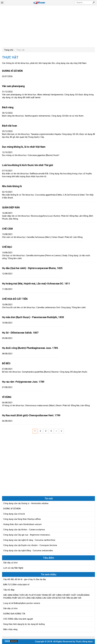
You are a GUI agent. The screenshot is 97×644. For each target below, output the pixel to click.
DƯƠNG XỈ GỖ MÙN (12, 71)
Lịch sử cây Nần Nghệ (13, 568)
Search (94, 2)
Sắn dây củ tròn (10, 563)
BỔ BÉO (6, 363)
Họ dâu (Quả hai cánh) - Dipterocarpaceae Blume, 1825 (32, 268)
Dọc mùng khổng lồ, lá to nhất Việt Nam (24, 147)
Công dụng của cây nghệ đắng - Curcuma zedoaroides (28, 551)
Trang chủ (9, 50)
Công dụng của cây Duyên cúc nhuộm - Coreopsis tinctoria (30, 545)
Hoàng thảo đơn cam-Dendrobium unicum (22, 524)
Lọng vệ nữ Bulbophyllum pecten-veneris (22, 603)
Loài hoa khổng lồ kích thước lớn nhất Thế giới (28, 165)
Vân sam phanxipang (13, 86)
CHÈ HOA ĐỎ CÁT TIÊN (15, 299)
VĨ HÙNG (7, 397)
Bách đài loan (10, 126)
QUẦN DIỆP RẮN (11, 207)
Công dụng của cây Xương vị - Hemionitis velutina (26, 503)
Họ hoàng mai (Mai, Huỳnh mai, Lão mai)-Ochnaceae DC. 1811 (36, 284)
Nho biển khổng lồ (12, 186)
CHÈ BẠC (7, 247)
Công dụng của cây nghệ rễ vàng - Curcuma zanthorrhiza (29, 540)
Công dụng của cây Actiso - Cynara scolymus (24, 530)
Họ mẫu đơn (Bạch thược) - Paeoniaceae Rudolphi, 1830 (33, 317)
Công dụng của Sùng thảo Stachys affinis (22, 519)
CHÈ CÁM (7, 229)
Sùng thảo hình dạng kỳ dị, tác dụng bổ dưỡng (24, 624)
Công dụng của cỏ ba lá (14, 514)
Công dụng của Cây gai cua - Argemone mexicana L (27, 535)
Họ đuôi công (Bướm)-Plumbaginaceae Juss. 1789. (30, 348)
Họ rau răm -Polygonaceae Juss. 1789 (23, 382)
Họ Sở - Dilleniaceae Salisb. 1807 (20, 333)
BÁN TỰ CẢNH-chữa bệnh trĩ (16, 585)
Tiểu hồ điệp (9, 590)
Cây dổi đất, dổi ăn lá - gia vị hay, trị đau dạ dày (25, 579)
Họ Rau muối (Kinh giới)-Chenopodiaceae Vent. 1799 (31, 415)
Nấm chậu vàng (10, 629)
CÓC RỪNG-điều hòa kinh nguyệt (18, 619)
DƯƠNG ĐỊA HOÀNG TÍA (14, 614)
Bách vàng (8, 107)
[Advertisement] (48, 26)
